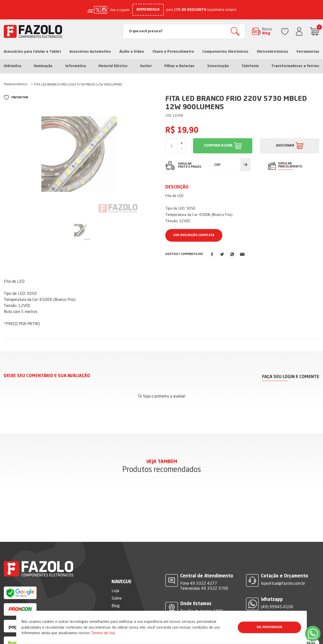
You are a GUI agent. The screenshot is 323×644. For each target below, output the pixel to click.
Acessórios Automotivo (90, 52)
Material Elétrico (113, 66)
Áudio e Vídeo (132, 52)
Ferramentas (308, 52)
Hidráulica (12, 66)
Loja (115, 575)
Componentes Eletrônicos (225, 52)
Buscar (235, 31)
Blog (116, 591)
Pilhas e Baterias (179, 66)
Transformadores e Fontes (295, 66)
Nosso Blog (267, 31)
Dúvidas (118, 606)
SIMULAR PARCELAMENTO (290, 165)
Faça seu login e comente (291, 377)
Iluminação (43, 66)
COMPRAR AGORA (218, 146)
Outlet (146, 66)
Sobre (117, 583)
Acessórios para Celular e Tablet (32, 52)
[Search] (184, 31)
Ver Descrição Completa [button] (194, 235)
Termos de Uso (103, 633)
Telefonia (250, 66)
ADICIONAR (285, 146)
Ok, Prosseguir (270, 627)
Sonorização (218, 66)
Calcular (246, 165)
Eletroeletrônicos (273, 52)
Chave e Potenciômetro (173, 52)
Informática (76, 66)
